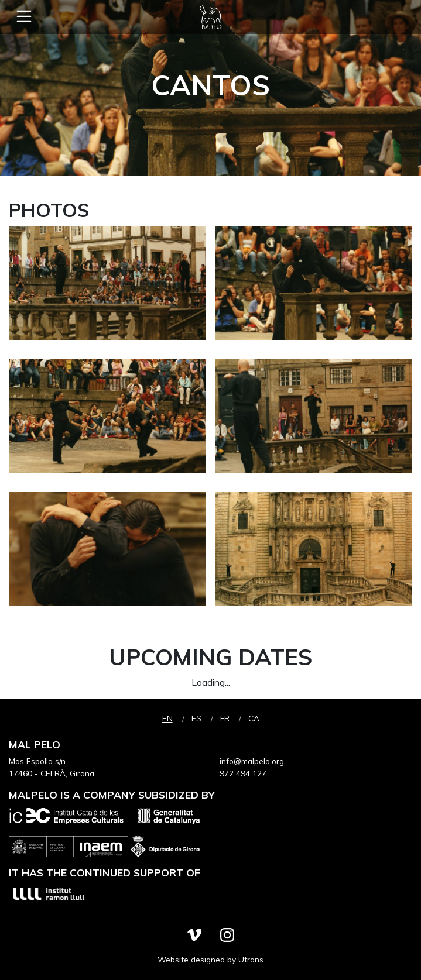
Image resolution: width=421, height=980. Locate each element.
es (196, 718)
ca (254, 718)
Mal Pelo (211, 17)
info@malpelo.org (252, 761)
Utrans (251, 959)
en (167, 718)
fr (225, 718)
